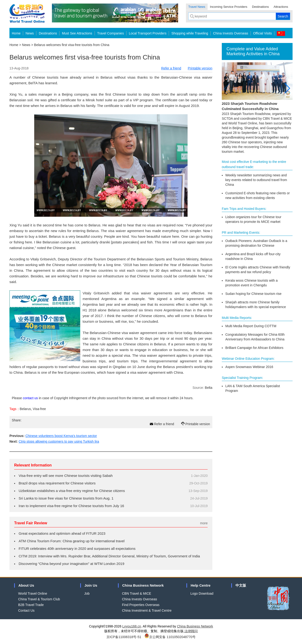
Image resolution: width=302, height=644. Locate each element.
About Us (26, 585)
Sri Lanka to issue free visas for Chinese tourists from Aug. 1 (66, 498)
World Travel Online (33, 593)
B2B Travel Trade (31, 605)
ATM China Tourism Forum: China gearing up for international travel (72, 541)
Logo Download (202, 593)
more (204, 523)
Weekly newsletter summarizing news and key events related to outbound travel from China (256, 180)
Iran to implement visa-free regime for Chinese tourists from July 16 (71, 506)
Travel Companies (111, 33)
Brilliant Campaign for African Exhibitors (254, 348)
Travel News (197, 7)
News (30, 33)
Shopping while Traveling (190, 33)
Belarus (25, 409)
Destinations (260, 7)
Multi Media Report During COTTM (251, 326)
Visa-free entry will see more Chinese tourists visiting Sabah (66, 476)
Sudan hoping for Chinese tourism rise (253, 294)
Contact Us (26, 610)
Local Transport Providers (148, 33)
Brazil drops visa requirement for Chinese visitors (57, 483)
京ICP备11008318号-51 (124, 637)
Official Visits (263, 33)
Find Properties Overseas (141, 605)
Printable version (200, 68)
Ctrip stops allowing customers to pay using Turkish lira (59, 441)
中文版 (241, 585)
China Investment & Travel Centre (147, 610)
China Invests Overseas (231, 33)
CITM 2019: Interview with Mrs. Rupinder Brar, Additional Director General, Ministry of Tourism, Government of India (109, 556)
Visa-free (39, 409)
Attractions (281, 7)
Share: (17, 420)
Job (87, 593)
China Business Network (143, 585)
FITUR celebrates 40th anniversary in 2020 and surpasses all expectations (77, 549)
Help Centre (201, 585)
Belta (209, 388)
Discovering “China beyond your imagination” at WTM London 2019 (71, 564)
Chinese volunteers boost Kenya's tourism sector (61, 436)
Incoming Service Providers (229, 7)
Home (16, 33)
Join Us (91, 585)
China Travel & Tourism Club (39, 599)
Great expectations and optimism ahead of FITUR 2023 (62, 533)
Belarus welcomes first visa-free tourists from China (72, 45)
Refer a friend (171, 68)
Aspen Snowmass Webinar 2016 (249, 367)
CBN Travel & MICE (137, 593)
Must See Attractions (77, 33)
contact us (30, 398)
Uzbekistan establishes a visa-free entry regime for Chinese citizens (72, 491)
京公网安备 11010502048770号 (170, 637)
